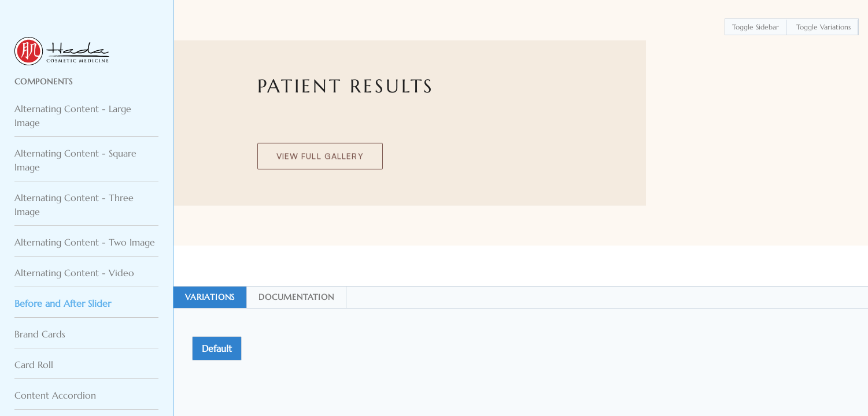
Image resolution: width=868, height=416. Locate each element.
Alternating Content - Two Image (85, 242)
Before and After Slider (63, 303)
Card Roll (34, 365)
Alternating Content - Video (74, 273)
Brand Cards (40, 334)
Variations (210, 297)
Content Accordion (55, 395)
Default (217, 348)
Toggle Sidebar (756, 27)
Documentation (296, 297)
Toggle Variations (823, 27)
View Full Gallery (320, 158)
